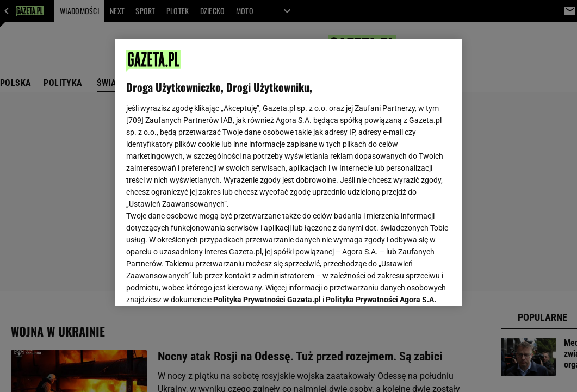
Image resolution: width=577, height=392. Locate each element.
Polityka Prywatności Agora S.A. (381, 167)
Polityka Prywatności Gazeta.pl (267, 167)
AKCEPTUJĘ (414, 284)
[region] (288, 172)
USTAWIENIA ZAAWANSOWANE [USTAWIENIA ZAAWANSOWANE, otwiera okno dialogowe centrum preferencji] (198, 284)
